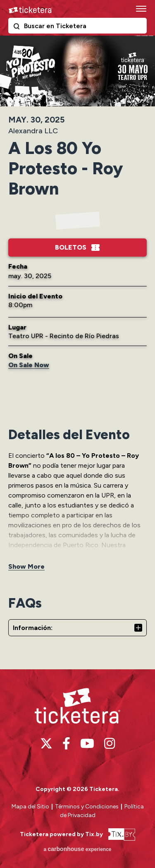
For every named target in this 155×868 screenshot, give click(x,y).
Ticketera (30, 10)
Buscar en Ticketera (18, 28)
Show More (26, 566)
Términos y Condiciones (87, 807)
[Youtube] (87, 743)
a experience (78, 849)
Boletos (71, 247)
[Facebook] (66, 743)
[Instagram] (110, 743)
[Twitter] (46, 743)
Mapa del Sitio (30, 807)
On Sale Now (29, 365)
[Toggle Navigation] (141, 8)
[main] (77, 351)
